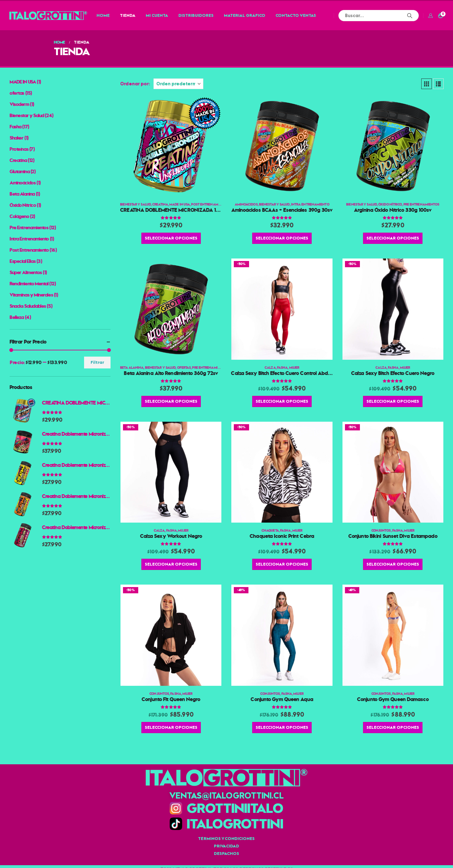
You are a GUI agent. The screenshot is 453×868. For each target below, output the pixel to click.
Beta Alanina (132, 368)
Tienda (128, 15)
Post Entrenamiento (210, 204)
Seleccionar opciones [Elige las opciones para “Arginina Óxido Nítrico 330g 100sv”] (393, 238)
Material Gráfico (245, 15)
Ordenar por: (135, 84)
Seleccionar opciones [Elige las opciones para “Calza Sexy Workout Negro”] (171, 564)
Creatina (160, 204)
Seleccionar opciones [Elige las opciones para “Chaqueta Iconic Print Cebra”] (282, 564)
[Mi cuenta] (430, 16)
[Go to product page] (171, 146)
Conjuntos (381, 531)
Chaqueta (270, 531)
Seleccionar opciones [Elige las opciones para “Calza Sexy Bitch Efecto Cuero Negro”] (393, 401)
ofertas (184, 368)
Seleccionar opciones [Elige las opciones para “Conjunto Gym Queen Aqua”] (282, 727)
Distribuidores (196, 15)
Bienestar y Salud (136, 204)
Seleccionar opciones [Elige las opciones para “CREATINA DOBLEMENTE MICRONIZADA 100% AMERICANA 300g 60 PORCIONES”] (171, 238)
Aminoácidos (246, 204)
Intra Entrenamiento (310, 204)
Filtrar (97, 362)
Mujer (294, 368)
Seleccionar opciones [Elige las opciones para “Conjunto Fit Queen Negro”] (171, 727)
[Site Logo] (48, 15)
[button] (427, 84)
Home (103, 15)
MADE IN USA (180, 204)
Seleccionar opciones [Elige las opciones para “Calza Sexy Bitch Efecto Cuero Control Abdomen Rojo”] (282, 401)
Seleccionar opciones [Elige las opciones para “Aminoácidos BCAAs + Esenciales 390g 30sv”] (282, 238)
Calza (270, 368)
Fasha (283, 368)
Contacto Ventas (296, 15)
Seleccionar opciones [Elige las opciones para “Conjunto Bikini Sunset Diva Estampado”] (393, 564)
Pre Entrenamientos (422, 204)
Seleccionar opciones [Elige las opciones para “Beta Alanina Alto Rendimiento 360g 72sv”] (171, 401)
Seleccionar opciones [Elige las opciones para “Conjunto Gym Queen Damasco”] (393, 727)
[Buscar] (410, 16)
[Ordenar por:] (178, 84)
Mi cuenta (157, 15)
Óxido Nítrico (390, 204)
